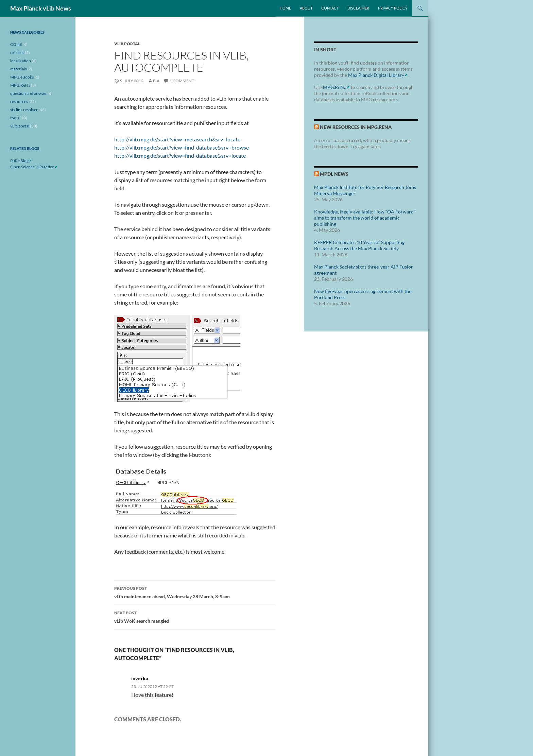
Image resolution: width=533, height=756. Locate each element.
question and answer (29, 93)
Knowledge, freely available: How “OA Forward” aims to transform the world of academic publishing (365, 218)
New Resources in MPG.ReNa (356, 127)
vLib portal (127, 44)
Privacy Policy (393, 8)
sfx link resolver (24, 110)
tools (15, 118)
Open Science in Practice (32, 167)
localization (21, 61)
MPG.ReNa (335, 87)
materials (18, 69)
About (306, 8)
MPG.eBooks (22, 77)
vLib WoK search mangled (195, 616)
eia (156, 81)
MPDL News (334, 174)
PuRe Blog (19, 161)
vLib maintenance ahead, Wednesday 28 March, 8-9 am (195, 592)
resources (19, 101)
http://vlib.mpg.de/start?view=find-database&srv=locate (180, 156)
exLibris (17, 53)
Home (285, 8)
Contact (330, 8)
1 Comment (182, 81)
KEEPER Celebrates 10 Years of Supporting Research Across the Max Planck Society (359, 245)
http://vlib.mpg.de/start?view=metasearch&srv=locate (177, 139)
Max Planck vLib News (41, 8)
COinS (16, 44)
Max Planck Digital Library (376, 75)
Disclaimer (358, 8)
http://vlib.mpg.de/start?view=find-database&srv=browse (182, 147)
